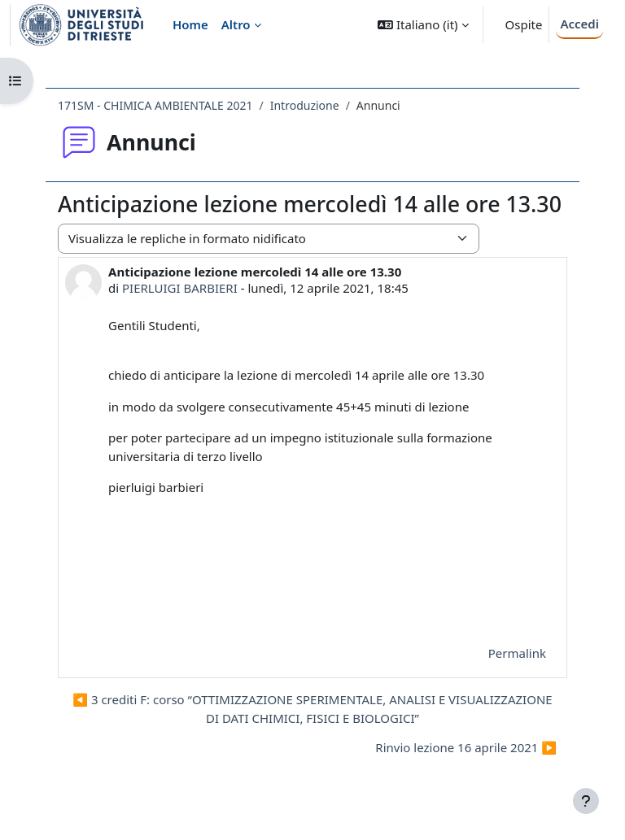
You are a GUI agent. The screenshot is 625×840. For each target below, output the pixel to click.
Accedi (579, 24)
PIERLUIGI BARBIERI (180, 288)
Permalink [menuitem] (517, 653)
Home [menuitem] (190, 24)
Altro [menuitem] (236, 24)
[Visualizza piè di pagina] (586, 801)
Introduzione (305, 105)
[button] (423, 25)
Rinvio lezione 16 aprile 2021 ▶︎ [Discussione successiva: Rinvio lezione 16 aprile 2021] (466, 747)
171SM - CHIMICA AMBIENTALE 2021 (155, 105)
